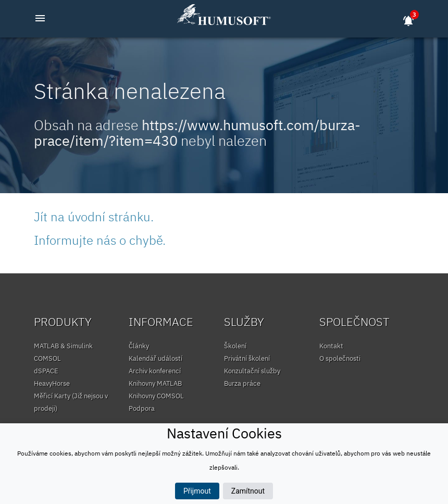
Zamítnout (248, 491)
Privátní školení (247, 358)
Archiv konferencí (155, 371)
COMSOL (47, 358)
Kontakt (331, 346)
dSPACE (46, 371)
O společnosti (340, 358)
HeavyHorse (52, 383)
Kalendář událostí (155, 358)
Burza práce (242, 383)
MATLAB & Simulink (63, 346)
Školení (235, 346)
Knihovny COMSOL (156, 396)
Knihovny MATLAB (155, 383)
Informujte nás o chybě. (100, 240)
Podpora (142, 408)
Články (139, 346)
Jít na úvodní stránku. (94, 217)
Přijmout (197, 491)
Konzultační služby (252, 371)
